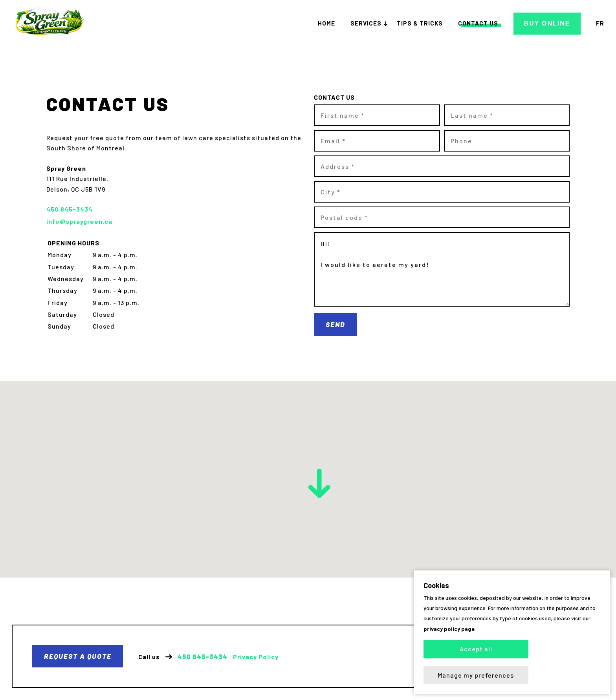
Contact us (481, 24)
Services (369, 24)
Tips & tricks (423, 24)
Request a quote (78, 656)
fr (600, 24)
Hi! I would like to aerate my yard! (442, 269)
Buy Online (549, 23)
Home (330, 24)
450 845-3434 (203, 657)
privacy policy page (449, 655)
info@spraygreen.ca (79, 221)
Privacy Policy (256, 657)
